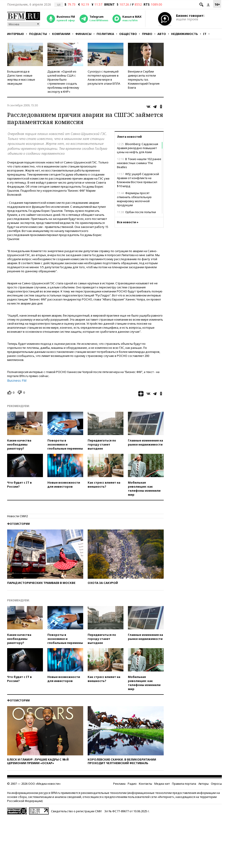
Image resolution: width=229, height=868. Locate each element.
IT (205, 34)
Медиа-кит (162, 784)
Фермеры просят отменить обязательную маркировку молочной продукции (134, 199)
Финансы (83, 34)
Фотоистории (18, 524)
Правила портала (184, 784)
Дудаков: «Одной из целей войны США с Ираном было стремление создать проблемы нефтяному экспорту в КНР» (63, 81)
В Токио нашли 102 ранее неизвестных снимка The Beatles (139, 163)
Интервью (16, 34)
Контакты (145, 784)
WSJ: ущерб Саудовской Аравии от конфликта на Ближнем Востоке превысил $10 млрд (138, 180)
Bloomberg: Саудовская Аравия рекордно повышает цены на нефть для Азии (138, 148)
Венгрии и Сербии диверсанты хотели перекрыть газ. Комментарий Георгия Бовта (144, 79)
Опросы (216, 784)
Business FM (17, 380)
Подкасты (38, 34)
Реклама (119, 784)
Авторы (204, 784)
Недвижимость (184, 34)
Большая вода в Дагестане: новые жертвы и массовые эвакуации (21, 77)
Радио (132, 784)
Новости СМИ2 (17, 516)
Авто (162, 34)
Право (147, 34)
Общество (128, 34)
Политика (105, 34)
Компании (61, 34)
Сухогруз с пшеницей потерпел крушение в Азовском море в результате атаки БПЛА (104, 77)
